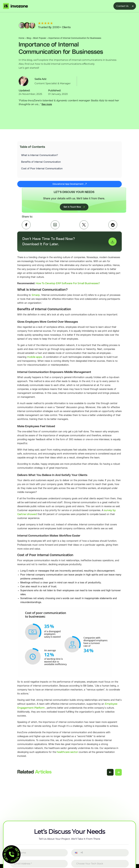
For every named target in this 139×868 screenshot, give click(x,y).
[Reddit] (113, 228)
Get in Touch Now (74, 210)
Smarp (36, 298)
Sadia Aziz (40, 79)
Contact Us (122, 6)
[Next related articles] (118, 775)
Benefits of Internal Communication (42, 163)
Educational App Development (70, 187)
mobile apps (34, 360)
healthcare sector (67, 755)
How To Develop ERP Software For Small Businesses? (68, 286)
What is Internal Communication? (40, 156)
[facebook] (26, 228)
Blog (29, 38)
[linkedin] (55, 228)
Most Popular (40, 38)
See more (47, 104)
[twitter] (84, 228)
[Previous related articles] (110, 775)
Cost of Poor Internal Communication (43, 170)
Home (22, 38)
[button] (74, 855)
